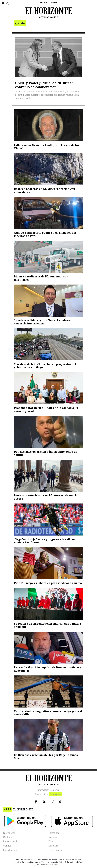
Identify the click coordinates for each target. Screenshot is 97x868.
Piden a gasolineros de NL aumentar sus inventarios (41, 278)
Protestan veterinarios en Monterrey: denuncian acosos (47, 497)
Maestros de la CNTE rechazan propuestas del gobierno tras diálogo (45, 366)
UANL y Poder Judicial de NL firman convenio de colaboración (44, 85)
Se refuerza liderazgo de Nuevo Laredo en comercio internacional (42, 322)
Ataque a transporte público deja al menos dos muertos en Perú (45, 234)
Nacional (53, 837)
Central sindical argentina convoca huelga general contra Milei (48, 713)
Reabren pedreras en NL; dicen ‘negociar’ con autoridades (44, 190)
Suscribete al (48, 794)
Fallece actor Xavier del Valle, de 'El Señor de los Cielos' (46, 147)
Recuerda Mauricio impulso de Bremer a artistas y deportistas (48, 669)
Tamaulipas (55, 833)
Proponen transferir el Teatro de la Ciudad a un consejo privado (46, 409)
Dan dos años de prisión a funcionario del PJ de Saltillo (46, 453)
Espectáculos (10, 850)
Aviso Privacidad (53, 865)
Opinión (7, 846)
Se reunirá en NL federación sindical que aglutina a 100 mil (47, 625)
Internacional (10, 841)
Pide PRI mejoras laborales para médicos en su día (48, 583)
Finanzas (53, 841)
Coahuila (8, 837)
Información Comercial (48, 790)
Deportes (53, 846)
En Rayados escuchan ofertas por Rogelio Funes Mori (46, 757)
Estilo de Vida (56, 850)
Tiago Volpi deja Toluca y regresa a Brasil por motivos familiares (44, 541)
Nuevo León (9, 833)
